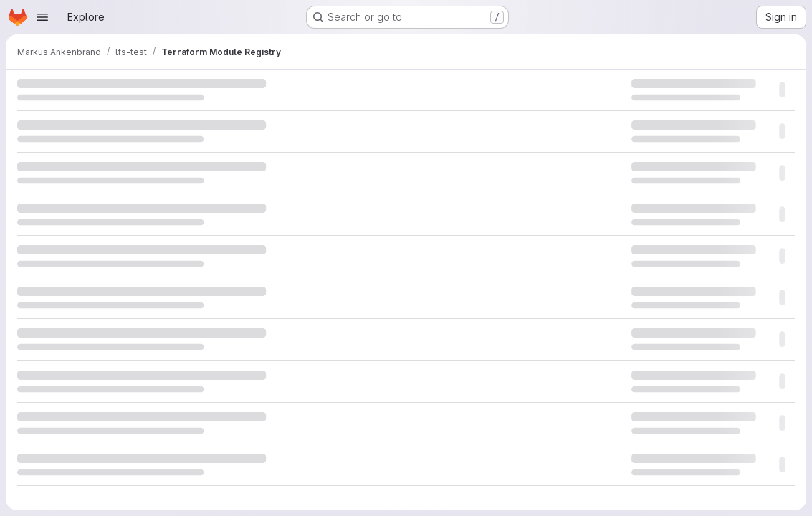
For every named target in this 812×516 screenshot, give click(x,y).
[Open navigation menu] (42, 17)
